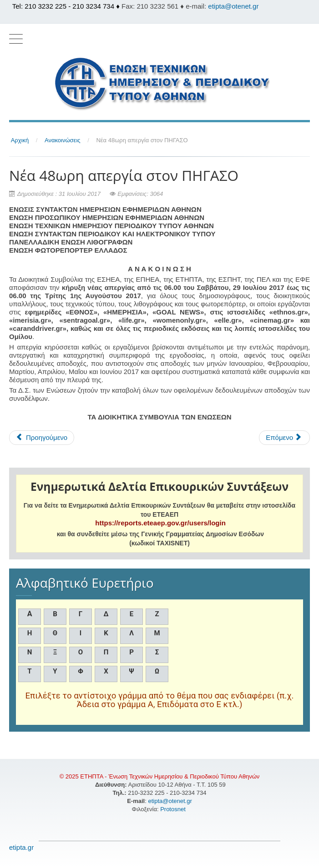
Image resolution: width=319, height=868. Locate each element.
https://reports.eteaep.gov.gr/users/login (160, 523)
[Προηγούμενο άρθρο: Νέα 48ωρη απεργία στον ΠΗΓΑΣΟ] (42, 438)
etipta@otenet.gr (233, 6)
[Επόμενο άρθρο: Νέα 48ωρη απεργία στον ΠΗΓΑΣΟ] (284, 438)
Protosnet (174, 809)
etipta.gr (21, 847)
